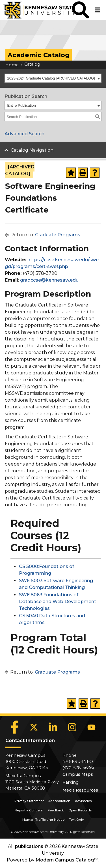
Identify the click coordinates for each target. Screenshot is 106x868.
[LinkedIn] (53, 727)
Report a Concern (29, 810)
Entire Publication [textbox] (22, 105)
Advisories (83, 801)
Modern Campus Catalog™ (67, 860)
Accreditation (59, 801)
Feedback (56, 810)
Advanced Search (24, 134)
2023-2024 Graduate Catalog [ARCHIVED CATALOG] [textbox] (51, 78)
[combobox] (53, 78)
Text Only (76, 820)
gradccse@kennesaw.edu (49, 280)
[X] (34, 727)
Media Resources (80, 790)
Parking (71, 782)
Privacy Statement (29, 801)
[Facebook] (15, 727)
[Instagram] (72, 727)
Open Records (80, 810)
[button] (81, 10)
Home (12, 65)
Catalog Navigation (32, 150)
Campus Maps (78, 774)
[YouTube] (92, 727)
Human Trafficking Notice (43, 820)
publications (29, 846)
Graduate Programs (58, 235)
